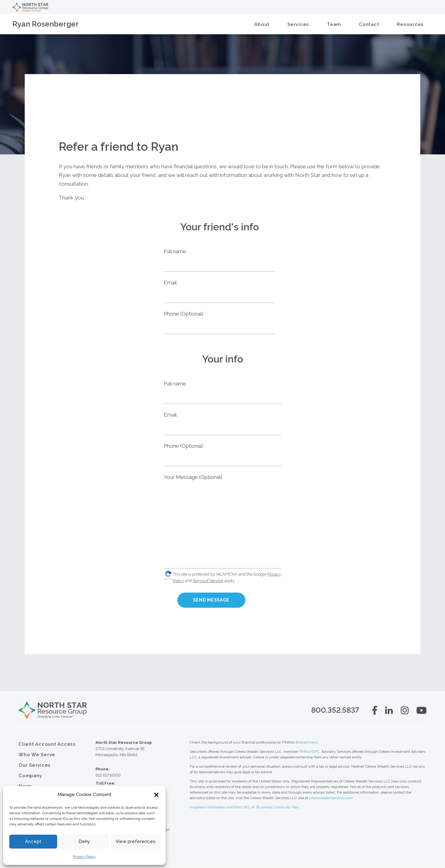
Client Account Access (47, 744)
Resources (410, 24)
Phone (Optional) (184, 314)
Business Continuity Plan (278, 807)
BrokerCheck (307, 743)
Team (334, 24)
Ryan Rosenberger (46, 24)
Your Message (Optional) (193, 477)
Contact (369, 24)
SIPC (316, 752)
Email (170, 283)
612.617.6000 (108, 776)
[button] (156, 795)
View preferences (136, 841)
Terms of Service (208, 581)
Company (30, 776)
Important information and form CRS (220, 807)
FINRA (304, 752)
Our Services (35, 765)
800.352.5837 (335, 711)
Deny (84, 841)
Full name (175, 251)
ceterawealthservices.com (331, 798)
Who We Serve (37, 755)
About (262, 24)
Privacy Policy (84, 857)
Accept (33, 841)
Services (298, 24)
